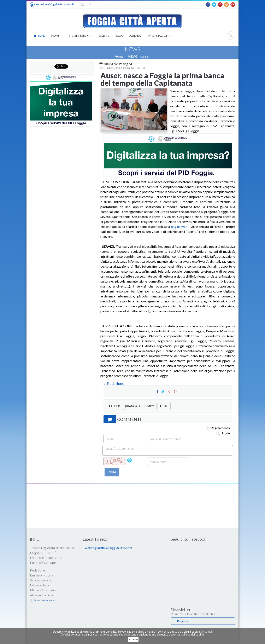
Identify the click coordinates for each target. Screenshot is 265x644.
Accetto (133, 639)
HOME (40, 36)
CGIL (164, 406)
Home (119, 56)
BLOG (119, 36)
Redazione (116, 383)
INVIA (112, 472)
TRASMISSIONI (81, 36)
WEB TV (104, 36)
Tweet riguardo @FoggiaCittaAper (108, 548)
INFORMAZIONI (160, 36)
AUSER (114, 406)
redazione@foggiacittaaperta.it (52, 5)
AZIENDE (135, 36)
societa (145, 57)
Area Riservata (42, 600)
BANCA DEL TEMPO (140, 406)
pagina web (179, 227)
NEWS (57, 36)
